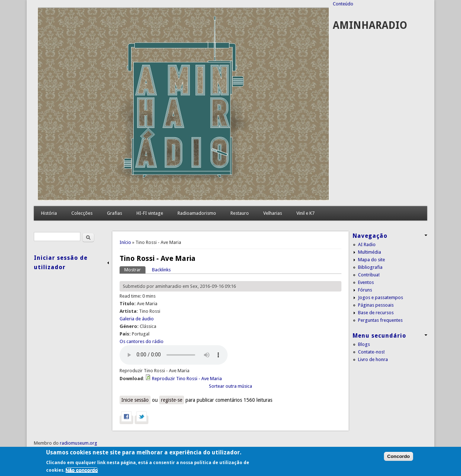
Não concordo (82, 470)
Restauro (240, 213)
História (49, 213)
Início (125, 242)
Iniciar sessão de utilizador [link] (61, 263)
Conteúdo (343, 4)
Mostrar (135, 269)
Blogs (364, 344)
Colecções (82, 213)
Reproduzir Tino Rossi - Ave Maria (187, 379)
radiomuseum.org (79, 443)
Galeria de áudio (137, 319)
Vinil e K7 (305, 213)
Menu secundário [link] (379, 336)
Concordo (399, 456)
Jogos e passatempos (381, 297)
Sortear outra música (230, 386)
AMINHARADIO (370, 25)
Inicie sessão (135, 400)
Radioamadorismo (197, 213)
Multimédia (370, 252)
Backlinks (161, 270)
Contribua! (369, 275)
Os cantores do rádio (142, 341)
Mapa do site (372, 260)
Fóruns (365, 290)
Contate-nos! (371, 352)
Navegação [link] (370, 236)
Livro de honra (373, 359)
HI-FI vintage (150, 213)
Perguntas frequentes (380, 320)
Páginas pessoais (376, 305)
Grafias (115, 213)
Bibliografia (370, 267)
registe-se (172, 400)
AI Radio (367, 244)
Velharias (273, 213)
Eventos (366, 282)
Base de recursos (376, 313)
